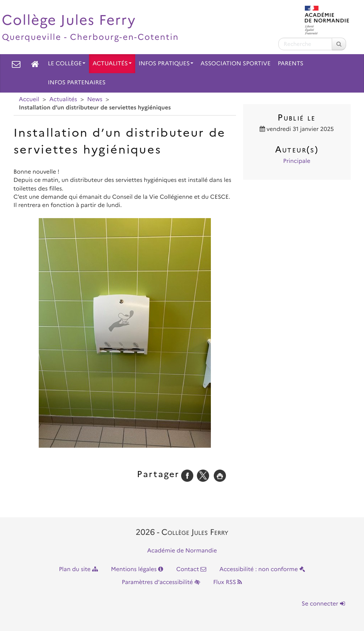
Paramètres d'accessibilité (161, 582)
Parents (290, 64)
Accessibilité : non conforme (262, 569)
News (95, 100)
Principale (297, 161)
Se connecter (323, 604)
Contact (191, 569)
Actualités (112, 64)
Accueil (29, 100)
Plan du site (78, 569)
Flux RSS (228, 582)
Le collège (67, 64)
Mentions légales (137, 569)
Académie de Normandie (182, 551)
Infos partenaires (77, 83)
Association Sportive (235, 64)
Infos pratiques (166, 64)
